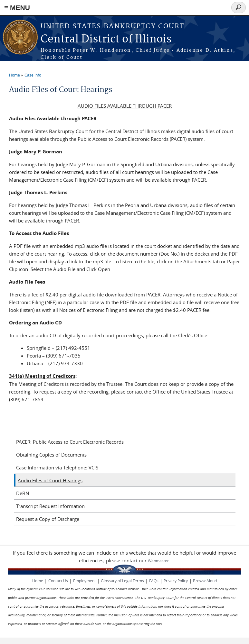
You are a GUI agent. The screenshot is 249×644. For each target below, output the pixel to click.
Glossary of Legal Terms (122, 581)
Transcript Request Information (50, 506)
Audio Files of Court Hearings (50, 480)
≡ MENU (17, 8)
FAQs (154, 581)
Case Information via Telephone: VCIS (57, 467)
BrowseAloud (205, 581)
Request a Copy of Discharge (48, 519)
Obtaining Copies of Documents (51, 455)
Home (14, 75)
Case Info (33, 75)
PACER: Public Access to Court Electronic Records (70, 442)
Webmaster (158, 561)
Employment (84, 581)
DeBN (23, 493)
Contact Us (58, 581)
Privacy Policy (176, 581)
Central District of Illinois (106, 39)
